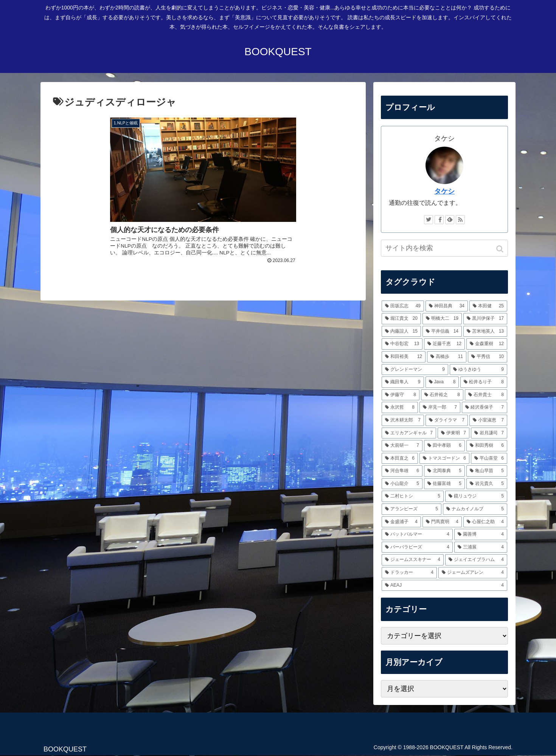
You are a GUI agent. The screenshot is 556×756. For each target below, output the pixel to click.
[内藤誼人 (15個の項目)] (401, 332)
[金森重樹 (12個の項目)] (487, 344)
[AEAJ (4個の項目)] (444, 586)
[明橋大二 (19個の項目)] (442, 319)
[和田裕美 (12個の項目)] (404, 357)
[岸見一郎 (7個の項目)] (440, 407)
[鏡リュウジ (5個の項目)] (476, 496)
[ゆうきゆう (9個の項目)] (478, 370)
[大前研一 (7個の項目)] (402, 446)
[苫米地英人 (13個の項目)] (485, 332)
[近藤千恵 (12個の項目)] (444, 344)
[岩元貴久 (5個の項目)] (487, 484)
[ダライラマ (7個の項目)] (447, 420)
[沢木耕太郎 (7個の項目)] (403, 420)
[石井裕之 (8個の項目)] (442, 395)
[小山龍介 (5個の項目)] (402, 484)
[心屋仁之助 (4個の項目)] (485, 522)
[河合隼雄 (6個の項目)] (402, 471)
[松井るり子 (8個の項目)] (484, 382)
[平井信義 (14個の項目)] (442, 332)
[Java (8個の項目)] (442, 382)
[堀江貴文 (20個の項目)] (401, 319)
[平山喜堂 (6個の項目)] (489, 459)
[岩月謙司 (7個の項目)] (489, 433)
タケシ (444, 191)
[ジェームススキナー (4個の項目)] (413, 560)
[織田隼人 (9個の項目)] (403, 382)
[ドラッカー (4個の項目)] (409, 573)
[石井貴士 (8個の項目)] (486, 395)
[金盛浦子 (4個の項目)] (401, 522)
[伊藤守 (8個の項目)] (401, 395)
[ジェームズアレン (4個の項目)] (473, 573)
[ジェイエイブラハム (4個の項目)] (476, 560)
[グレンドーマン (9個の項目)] (415, 370)
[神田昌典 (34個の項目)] (447, 306)
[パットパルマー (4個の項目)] (417, 534)
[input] (444, 248)
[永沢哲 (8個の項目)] (400, 407)
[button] (501, 249)
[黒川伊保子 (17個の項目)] (485, 319)
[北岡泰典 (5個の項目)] (444, 471)
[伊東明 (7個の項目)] (453, 433)
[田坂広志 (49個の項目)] (403, 306)
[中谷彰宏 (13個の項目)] (402, 344)
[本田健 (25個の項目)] (488, 306)
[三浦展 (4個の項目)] (481, 547)
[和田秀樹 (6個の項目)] (487, 446)
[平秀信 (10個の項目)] (488, 357)
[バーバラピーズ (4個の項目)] (417, 547)
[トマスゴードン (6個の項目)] (444, 459)
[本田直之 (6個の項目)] (400, 459)
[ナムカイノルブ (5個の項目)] (475, 509)
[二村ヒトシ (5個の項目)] (413, 496)
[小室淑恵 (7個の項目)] (488, 420)
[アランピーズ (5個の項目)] (412, 509)
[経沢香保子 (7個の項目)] (485, 407)
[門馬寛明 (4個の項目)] (442, 522)
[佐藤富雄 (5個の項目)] (444, 484)
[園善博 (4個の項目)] (481, 534)
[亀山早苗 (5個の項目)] (487, 471)
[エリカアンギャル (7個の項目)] (409, 433)
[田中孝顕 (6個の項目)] (444, 446)
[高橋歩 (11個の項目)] (447, 357)
